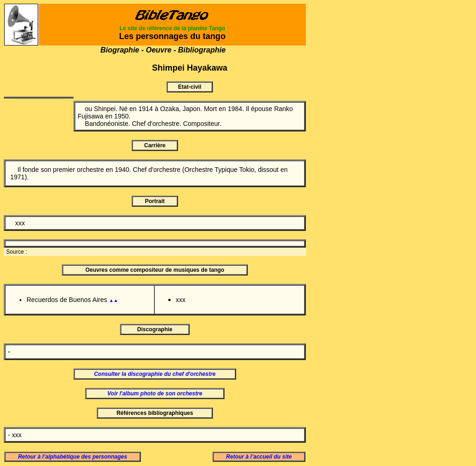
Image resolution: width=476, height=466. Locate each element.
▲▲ (113, 300)
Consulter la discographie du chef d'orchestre (155, 374)
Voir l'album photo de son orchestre (155, 394)
